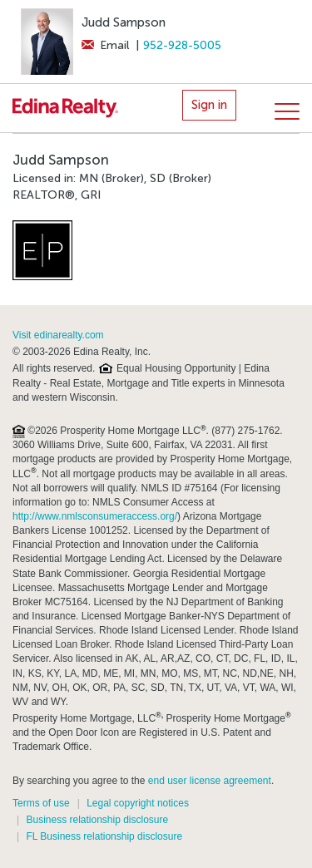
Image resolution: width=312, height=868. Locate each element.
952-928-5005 (182, 45)
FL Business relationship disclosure (104, 836)
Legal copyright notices (138, 803)
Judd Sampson (124, 22)
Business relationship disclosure (97, 820)
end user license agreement (210, 781)
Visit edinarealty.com (58, 335)
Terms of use (41, 803)
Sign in (209, 105)
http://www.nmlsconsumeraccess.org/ (95, 516)
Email (105, 45)
